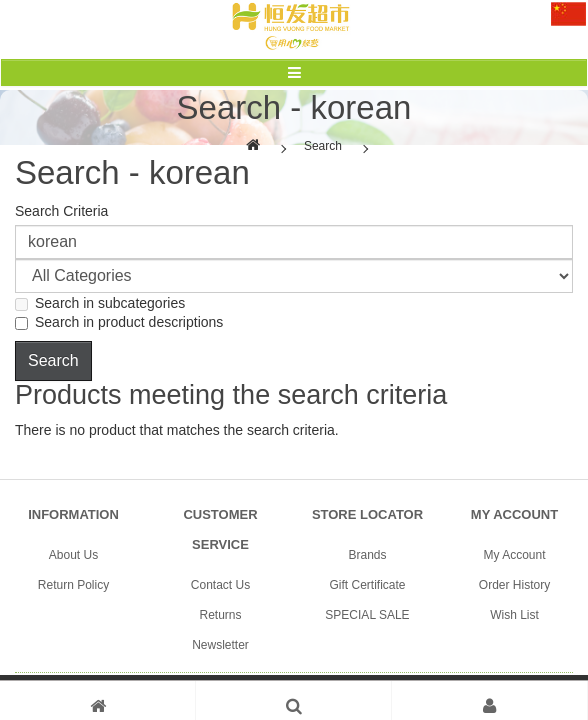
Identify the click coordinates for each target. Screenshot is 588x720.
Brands (367, 555)
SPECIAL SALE (367, 615)
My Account (514, 555)
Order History (514, 585)
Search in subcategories (100, 303)
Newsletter (220, 645)
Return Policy (73, 585)
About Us (73, 555)
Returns (220, 615)
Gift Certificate (367, 585)
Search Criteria (61, 211)
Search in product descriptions (119, 322)
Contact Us (220, 585)
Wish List (514, 615)
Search (323, 146)
